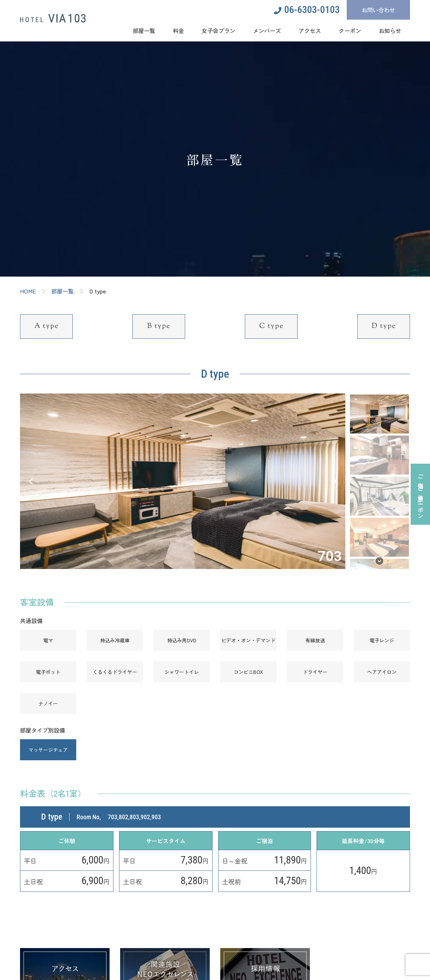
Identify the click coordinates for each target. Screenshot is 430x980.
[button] (31, 481)
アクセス (310, 30)
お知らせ (390, 30)
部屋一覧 (144, 30)
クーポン (350, 30)
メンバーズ (267, 30)
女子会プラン (219, 30)
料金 (178, 30)
